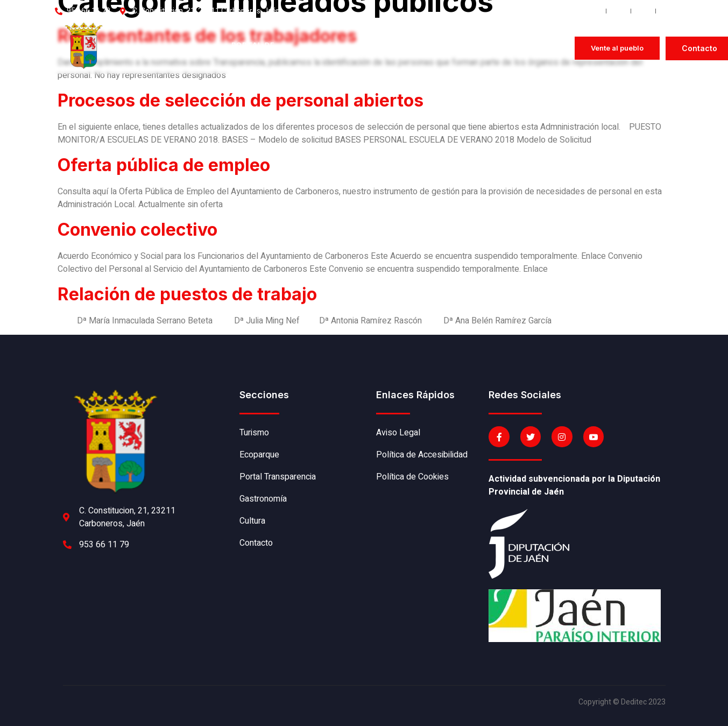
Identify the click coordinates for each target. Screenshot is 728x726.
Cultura (406, 48)
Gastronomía (342, 48)
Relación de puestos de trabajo (187, 294)
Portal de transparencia (264, 48)
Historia (133, 48)
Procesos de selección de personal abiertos (241, 100)
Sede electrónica (467, 48)
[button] (617, 48)
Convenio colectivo (137, 230)
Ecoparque (192, 48)
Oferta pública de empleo (164, 165)
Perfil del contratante (540, 48)
